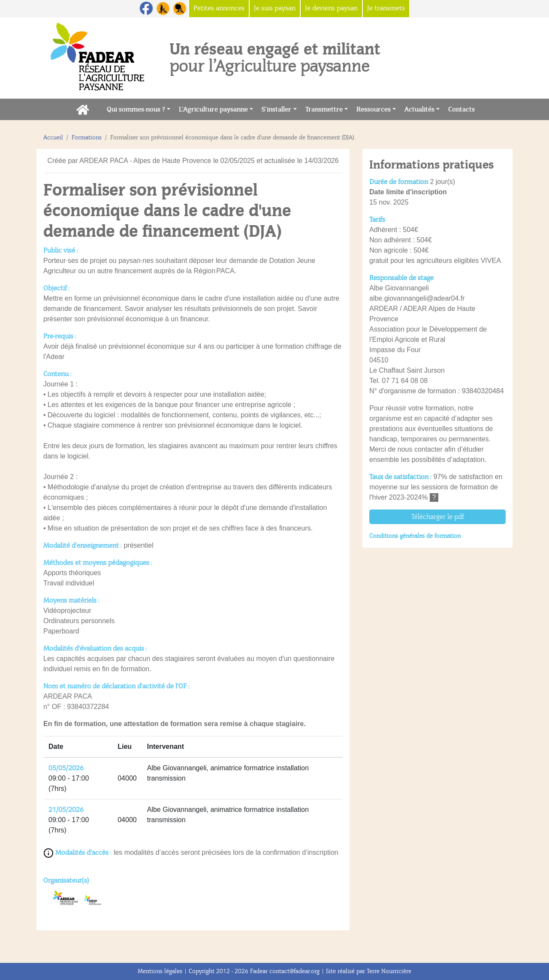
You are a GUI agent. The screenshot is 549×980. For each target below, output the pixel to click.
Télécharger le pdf (438, 517)
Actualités (419, 109)
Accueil (53, 137)
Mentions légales (160, 971)
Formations (87, 137)
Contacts (464, 109)
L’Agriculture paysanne (213, 109)
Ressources (374, 109)
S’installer (276, 109)
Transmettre (324, 109)
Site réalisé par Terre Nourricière (369, 971)
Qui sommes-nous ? (136, 109)
